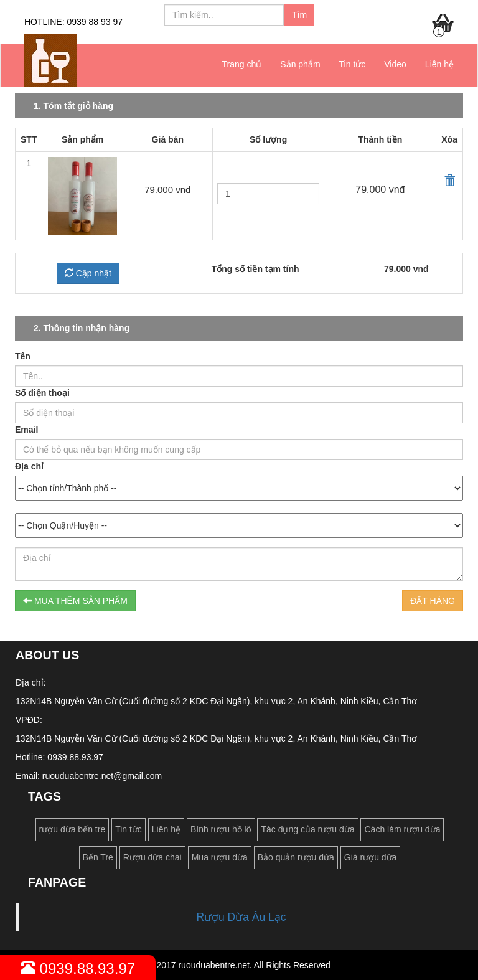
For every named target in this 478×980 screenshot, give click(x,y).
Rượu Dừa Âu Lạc (241, 917)
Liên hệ (439, 64)
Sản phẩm (300, 64)
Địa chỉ (29, 466)
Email (26, 430)
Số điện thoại (42, 393)
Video (395, 64)
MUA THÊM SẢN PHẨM (75, 601)
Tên (23, 356)
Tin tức (353, 64)
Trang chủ (242, 64)
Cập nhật (88, 273)
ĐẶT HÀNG (433, 601)
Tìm (299, 15)
